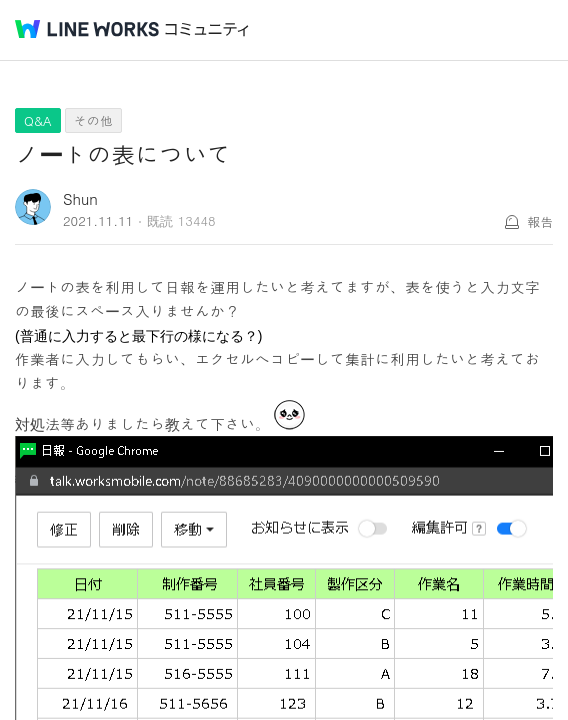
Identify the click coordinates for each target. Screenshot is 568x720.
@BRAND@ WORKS (87, 29)
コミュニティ (207, 29)
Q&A (38, 120)
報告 (540, 221)
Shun (80, 198)
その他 (93, 120)
